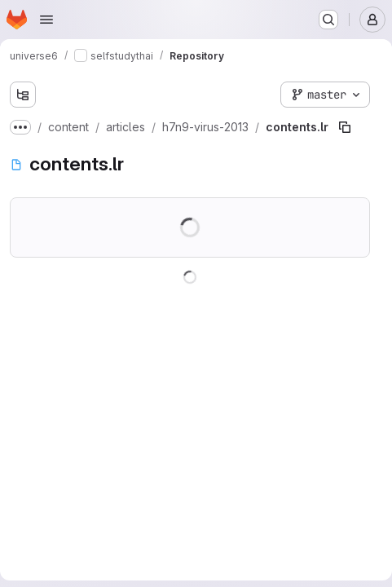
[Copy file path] (345, 127)
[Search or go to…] (328, 20)
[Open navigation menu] (46, 20)
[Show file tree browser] (23, 95)
